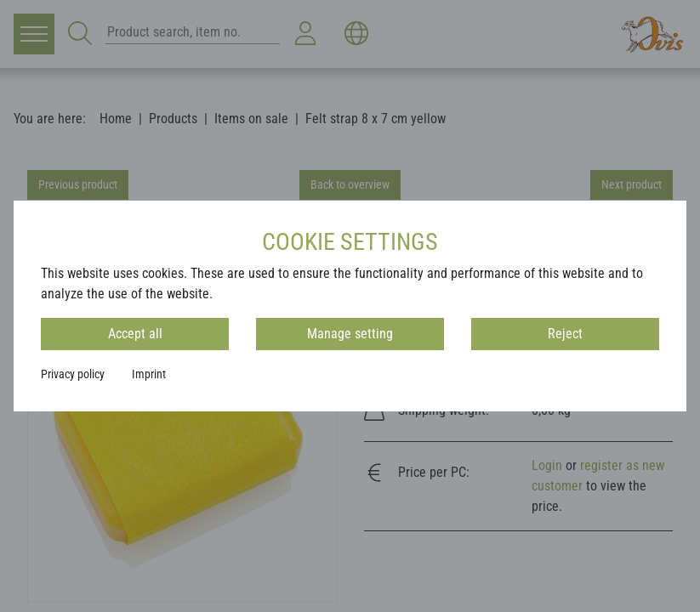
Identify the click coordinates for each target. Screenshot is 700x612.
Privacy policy (73, 374)
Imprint (149, 374)
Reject (565, 334)
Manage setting (350, 334)
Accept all (135, 334)
